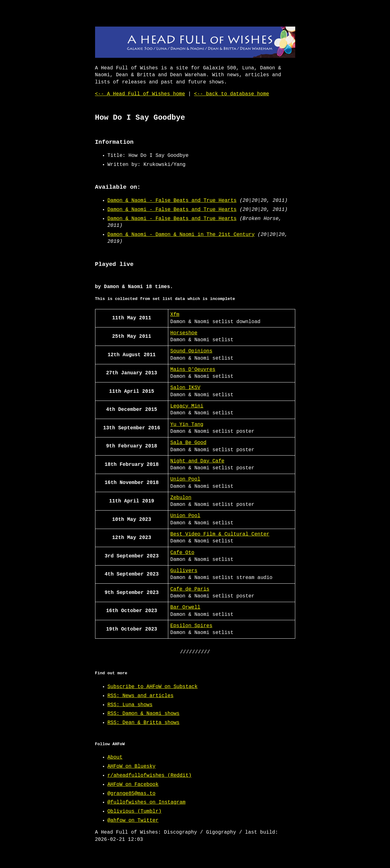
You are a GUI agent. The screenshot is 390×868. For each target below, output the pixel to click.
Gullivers (184, 571)
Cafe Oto (182, 553)
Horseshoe (184, 333)
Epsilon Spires (191, 626)
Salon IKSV (185, 388)
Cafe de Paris (190, 589)
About (115, 757)
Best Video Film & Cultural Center (220, 534)
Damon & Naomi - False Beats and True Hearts (172, 201)
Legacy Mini (187, 406)
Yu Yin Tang (187, 425)
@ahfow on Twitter (133, 821)
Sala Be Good (188, 443)
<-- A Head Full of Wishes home (140, 94)
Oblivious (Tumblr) (135, 811)
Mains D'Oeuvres (193, 370)
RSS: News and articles (141, 696)
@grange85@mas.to (132, 794)
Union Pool (185, 479)
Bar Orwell (185, 607)
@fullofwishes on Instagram (147, 802)
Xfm (175, 315)
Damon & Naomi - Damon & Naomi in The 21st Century (181, 235)
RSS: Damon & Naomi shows (144, 714)
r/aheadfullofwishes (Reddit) (150, 776)
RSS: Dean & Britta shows (144, 723)
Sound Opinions (191, 351)
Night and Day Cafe (198, 461)
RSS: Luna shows (130, 705)
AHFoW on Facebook (133, 785)
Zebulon (181, 498)
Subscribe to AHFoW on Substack (153, 687)
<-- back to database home (231, 94)
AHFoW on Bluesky (132, 766)
